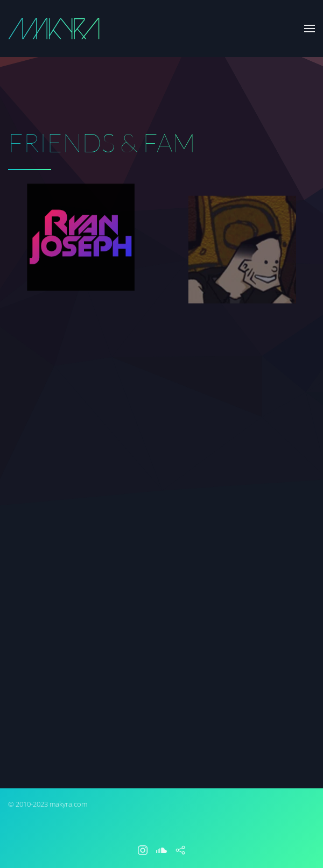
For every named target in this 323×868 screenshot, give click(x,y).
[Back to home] (54, 29)
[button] (310, 29)
